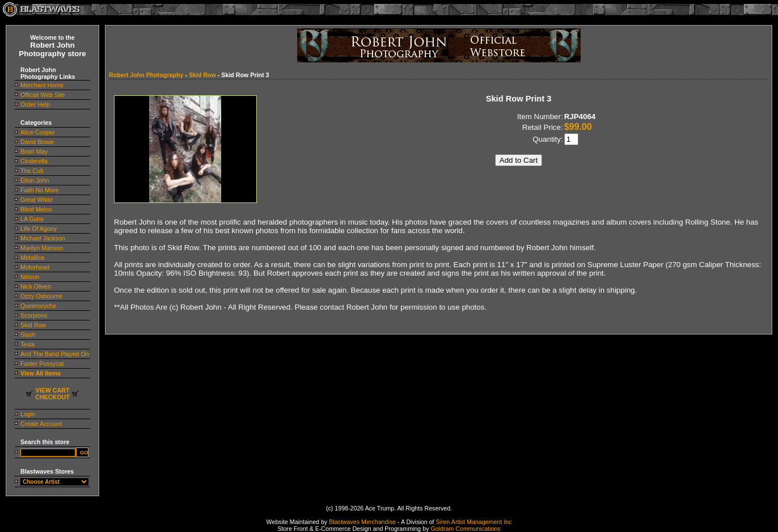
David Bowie (37, 142)
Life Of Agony (39, 229)
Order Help (35, 104)
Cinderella (34, 161)
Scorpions (34, 315)
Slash (28, 335)
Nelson (30, 277)
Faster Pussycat (42, 364)
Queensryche (38, 306)
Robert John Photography (146, 75)
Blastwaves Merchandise (362, 522)
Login (28, 414)
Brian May (34, 151)
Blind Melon (36, 209)
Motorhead (35, 267)
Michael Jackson (43, 238)
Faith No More (40, 190)
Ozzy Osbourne (41, 296)
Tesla (28, 344)
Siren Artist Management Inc (474, 522)
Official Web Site (43, 95)
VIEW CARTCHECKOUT (52, 394)
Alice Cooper (38, 132)
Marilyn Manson (42, 248)
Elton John (35, 180)
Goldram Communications (465, 529)
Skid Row (33, 325)
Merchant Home (42, 85)
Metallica (32, 257)
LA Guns (32, 219)
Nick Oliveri (36, 286)
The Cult (32, 171)
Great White (37, 200)
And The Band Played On (55, 354)
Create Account (41, 424)
